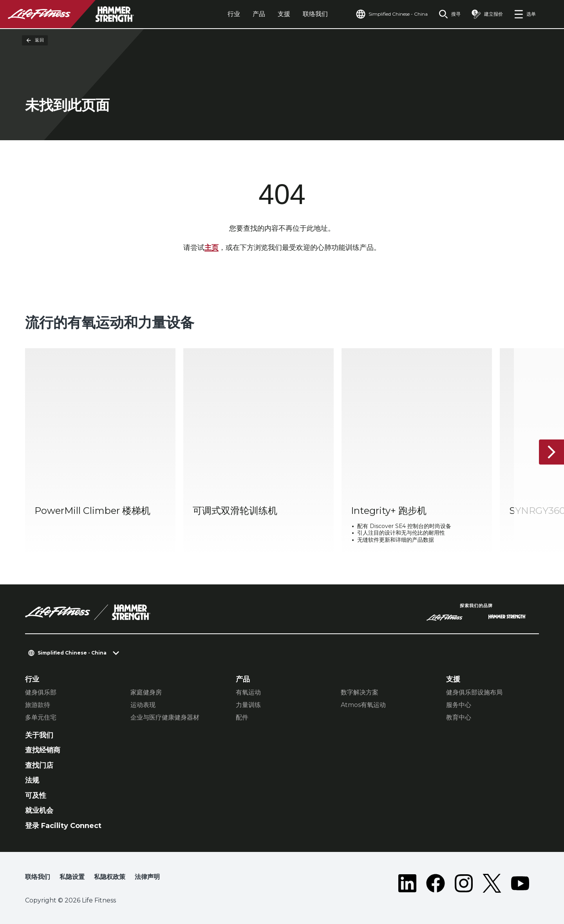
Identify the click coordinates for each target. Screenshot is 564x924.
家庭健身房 (146, 692)
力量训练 (248, 705)
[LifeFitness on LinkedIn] (407, 883)
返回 (35, 40)
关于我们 (39, 735)
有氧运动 (248, 692)
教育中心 (459, 717)
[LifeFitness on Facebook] (436, 883)
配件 (242, 717)
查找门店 (39, 765)
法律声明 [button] (147, 877)
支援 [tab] (284, 14)
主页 (211, 248)
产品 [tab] (259, 14)
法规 (32, 780)
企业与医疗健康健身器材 (165, 717)
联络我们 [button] (38, 877)
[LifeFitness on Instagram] (464, 883)
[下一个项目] (551, 452)
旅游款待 (38, 705)
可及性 (36, 796)
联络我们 (315, 14)
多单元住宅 (41, 717)
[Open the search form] (450, 14)
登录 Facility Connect (63, 826)
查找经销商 (43, 750)
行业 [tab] (234, 14)
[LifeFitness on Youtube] (520, 883)
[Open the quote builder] (487, 14)
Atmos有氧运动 (363, 705)
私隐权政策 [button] (110, 877)
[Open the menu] (525, 14)
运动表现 (143, 705)
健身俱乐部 (41, 692)
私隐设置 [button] (72, 877)
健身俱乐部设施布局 (474, 692)
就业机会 (39, 810)
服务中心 (459, 705)
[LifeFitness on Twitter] (492, 883)
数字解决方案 (360, 692)
